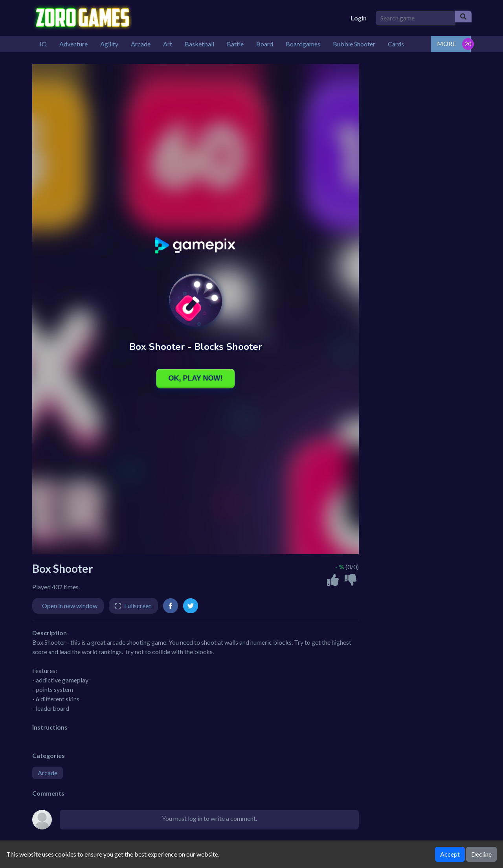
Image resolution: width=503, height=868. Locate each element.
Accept (450, 854)
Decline (481, 854)
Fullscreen (138, 606)
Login (359, 18)
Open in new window (70, 606)
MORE (446, 43)
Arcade (48, 773)
